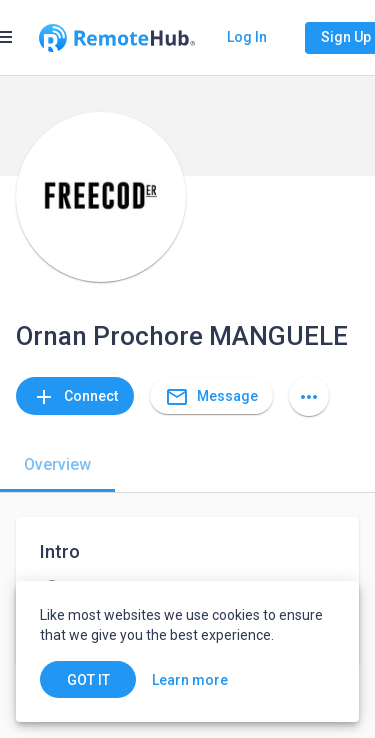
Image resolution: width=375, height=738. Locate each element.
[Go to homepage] (117, 38)
